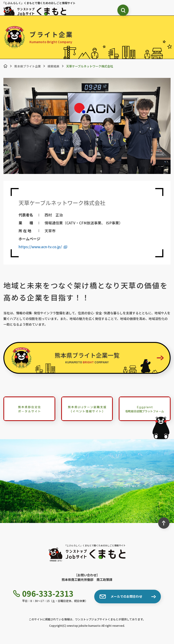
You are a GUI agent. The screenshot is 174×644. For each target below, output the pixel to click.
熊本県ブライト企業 (28, 66)
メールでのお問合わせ (121, 597)
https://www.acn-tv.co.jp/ (43, 247)
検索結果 (53, 66)
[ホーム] (5, 66)
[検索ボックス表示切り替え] (123, 10)
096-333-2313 (43, 594)
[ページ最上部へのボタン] (164, 523)
